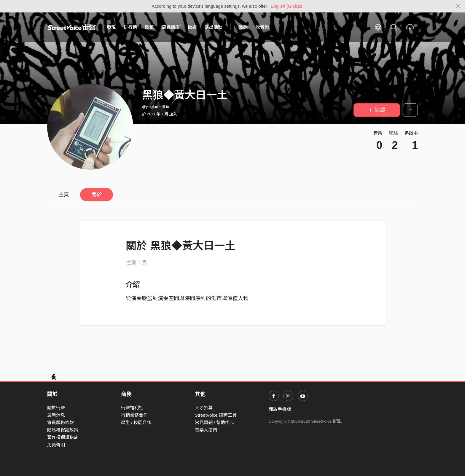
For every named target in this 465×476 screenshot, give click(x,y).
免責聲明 (56, 445)
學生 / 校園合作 (136, 422)
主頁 (64, 195)
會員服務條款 (60, 422)
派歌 (243, 27)
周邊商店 (172, 27)
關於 (97, 195)
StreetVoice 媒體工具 (216, 415)
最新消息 (56, 415)
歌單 (149, 27)
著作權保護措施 (63, 437)
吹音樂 (262, 27)
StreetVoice (72, 27)
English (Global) (287, 6)
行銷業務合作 (134, 415)
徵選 (192, 27)
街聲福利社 (132, 408)
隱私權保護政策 (63, 430)
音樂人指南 (206, 430)
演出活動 (214, 27)
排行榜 (130, 27)
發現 (111, 27)
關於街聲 (56, 408)
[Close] (458, 6)
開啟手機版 (280, 409)
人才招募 (204, 408)
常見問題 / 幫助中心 (215, 422)
